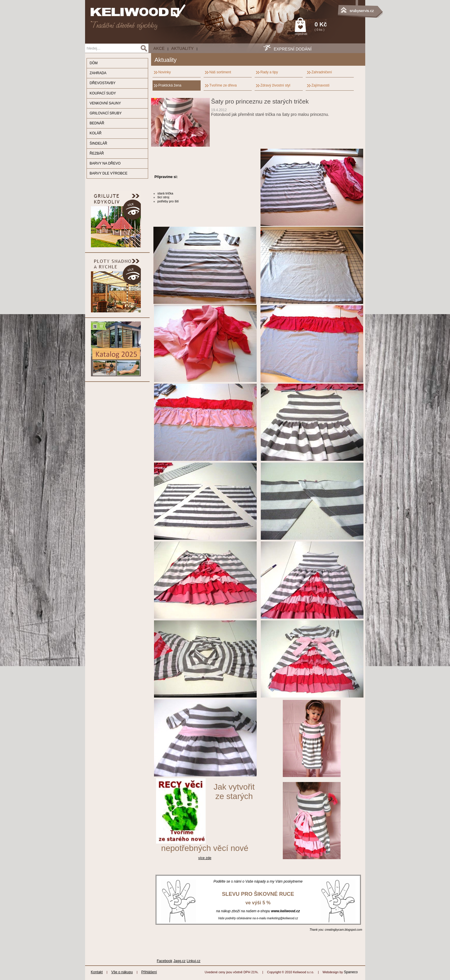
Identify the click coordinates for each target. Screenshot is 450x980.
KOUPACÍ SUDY (103, 93)
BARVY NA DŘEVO (105, 163)
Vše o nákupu (122, 972)
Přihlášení (149, 972)
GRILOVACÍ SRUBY (106, 113)
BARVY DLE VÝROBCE (109, 173)
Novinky (165, 72)
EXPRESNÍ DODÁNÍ (293, 49)
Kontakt (97, 972)
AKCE (159, 48)
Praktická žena (170, 85)
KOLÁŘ (96, 133)
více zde (205, 858)
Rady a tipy (269, 72)
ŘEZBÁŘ (97, 153)
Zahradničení (322, 72)
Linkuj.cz (193, 961)
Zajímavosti (320, 85)
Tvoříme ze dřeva (223, 85)
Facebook (165, 961)
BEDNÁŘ (97, 123)
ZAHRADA (98, 73)
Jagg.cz (179, 961)
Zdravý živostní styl (275, 85)
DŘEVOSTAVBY (103, 83)
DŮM (94, 63)
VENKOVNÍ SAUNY (105, 103)
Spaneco (351, 972)
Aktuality (182, 48)
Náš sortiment (220, 72)
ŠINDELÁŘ (99, 143)
